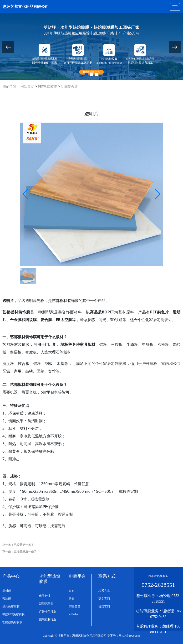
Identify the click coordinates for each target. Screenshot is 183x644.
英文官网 (104, 599)
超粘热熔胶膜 (11, 607)
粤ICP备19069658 (130, 636)
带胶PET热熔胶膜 (13, 614)
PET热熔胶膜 (47, 86)
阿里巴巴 (75, 607)
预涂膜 (7, 599)
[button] (86, 74)
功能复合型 (69, 86)
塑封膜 (7, 591)
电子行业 (45, 596)
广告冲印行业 (48, 612)
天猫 (72, 599)
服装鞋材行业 (48, 619)
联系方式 (104, 591)
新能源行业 (46, 604)
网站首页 (27, 86)
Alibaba (73, 614)
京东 (72, 591)
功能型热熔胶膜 (12, 622)
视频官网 (104, 607)
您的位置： (11, 86)
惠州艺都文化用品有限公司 (26, 6)
